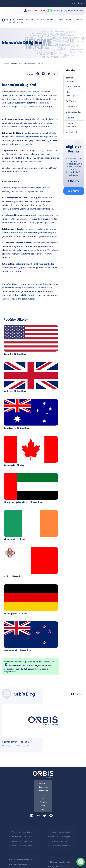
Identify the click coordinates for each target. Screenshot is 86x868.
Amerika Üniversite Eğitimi (22, 832)
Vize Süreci (71, 132)
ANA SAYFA (21, 20)
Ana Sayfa (6, 63)
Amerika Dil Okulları (15, 354)
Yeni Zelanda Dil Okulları (17, 650)
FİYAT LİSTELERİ (77, 20)
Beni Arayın (74, 191)
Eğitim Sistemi (73, 87)
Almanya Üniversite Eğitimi (61, 837)
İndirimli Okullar (74, 112)
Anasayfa (43, 783)
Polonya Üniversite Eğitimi (21, 864)
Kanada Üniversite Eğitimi (22, 846)
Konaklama (72, 107)
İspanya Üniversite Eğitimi (60, 846)
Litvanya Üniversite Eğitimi (61, 862)
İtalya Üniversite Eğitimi (59, 841)
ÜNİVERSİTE (30, 20)
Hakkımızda (43, 787)
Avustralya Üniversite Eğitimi (23, 841)
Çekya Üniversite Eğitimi (60, 867)
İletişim (81, 3)
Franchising (43, 791)
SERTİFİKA (68, 20)
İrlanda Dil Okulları (14, 539)
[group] (43, 725)
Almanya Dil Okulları (15, 613)
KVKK (43, 806)
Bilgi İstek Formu (74, 11)
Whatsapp (55, 11)
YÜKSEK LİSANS (41, 20)
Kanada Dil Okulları (15, 465)
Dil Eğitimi (71, 101)
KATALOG (20, 23)
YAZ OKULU (59, 20)
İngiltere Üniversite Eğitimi (22, 837)
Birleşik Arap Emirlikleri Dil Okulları (23, 502)
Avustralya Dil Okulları (16, 428)
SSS (43, 798)
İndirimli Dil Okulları (34, 11)
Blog (68, 3)
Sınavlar (70, 118)
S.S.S (74, 3)
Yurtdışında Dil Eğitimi (18, 63)
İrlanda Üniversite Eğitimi (60, 832)
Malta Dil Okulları (13, 576)
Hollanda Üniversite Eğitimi (22, 860)
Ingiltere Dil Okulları (15, 391)
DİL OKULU (51, 20)
